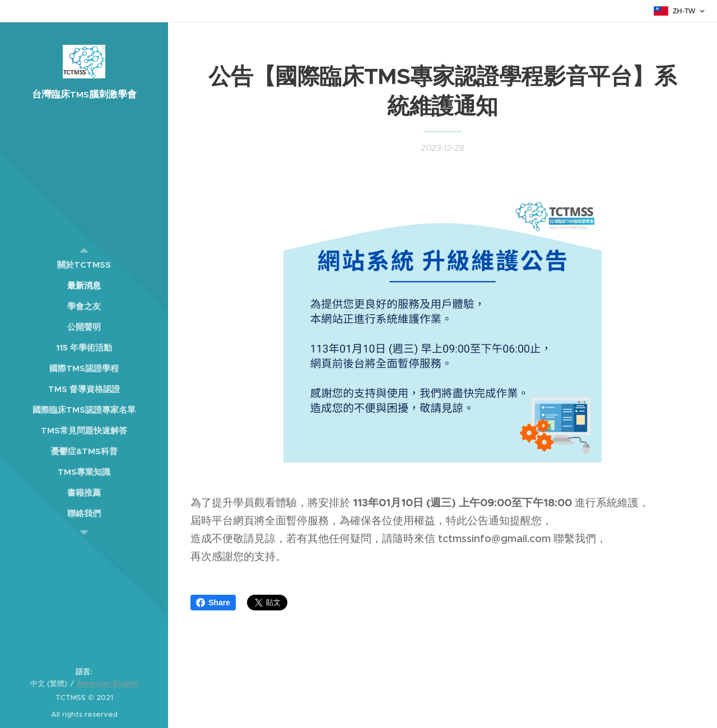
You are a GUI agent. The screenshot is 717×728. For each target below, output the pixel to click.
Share (213, 603)
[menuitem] (84, 265)
